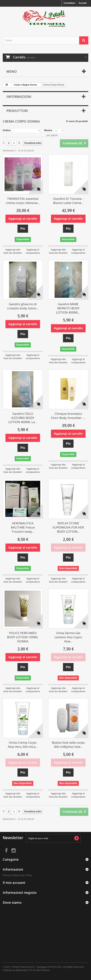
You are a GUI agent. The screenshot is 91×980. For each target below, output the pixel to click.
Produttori (17, 111)
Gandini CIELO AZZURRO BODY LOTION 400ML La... (23, 418)
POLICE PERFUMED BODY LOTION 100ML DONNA (23, 637)
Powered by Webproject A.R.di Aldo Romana (26, 970)
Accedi (83, 3)
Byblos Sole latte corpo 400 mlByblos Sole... (68, 745)
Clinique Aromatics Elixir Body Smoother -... (68, 416)
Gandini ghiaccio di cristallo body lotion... (23, 306)
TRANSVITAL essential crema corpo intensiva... (23, 201)
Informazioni (19, 97)
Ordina (7, 130)
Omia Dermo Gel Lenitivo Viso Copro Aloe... (68, 637)
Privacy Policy (10, 875)
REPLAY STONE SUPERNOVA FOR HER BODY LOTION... (68, 527)
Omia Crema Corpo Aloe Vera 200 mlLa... (23, 745)
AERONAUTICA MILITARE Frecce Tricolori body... (23, 527)
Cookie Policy (25, 875)
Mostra (48, 130)
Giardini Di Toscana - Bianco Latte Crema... (68, 201)
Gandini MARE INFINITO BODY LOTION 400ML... (68, 308)
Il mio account (14, 883)
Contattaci (70, 3)
